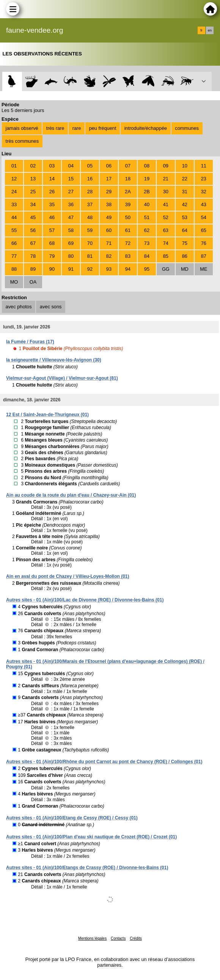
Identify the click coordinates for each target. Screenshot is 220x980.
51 (147, 217)
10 (185, 166)
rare (77, 128)
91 (71, 269)
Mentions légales (92, 938)
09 (166, 166)
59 (90, 230)
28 (90, 192)
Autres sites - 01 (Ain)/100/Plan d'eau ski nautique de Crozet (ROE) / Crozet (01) (91, 837)
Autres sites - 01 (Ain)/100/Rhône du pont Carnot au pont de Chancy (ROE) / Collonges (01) (104, 762)
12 (14, 179)
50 (128, 217)
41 (166, 204)
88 (14, 269)
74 (166, 243)
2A (128, 192)
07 (128, 166)
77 (14, 256)
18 (128, 179)
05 (90, 166)
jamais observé (22, 128)
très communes (22, 141)
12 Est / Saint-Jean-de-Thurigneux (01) (47, 415)
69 (71, 243)
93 (109, 269)
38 (109, 204)
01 (14, 166)
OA (33, 282)
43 (204, 204)
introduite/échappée (146, 128)
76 (204, 243)
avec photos (19, 307)
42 (185, 204)
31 (185, 192)
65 (204, 230)
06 (109, 166)
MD (185, 269)
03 (52, 166)
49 (109, 217)
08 (147, 166)
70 (90, 243)
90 (52, 269)
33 (14, 204)
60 (109, 230)
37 (90, 204)
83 (128, 256)
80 (71, 256)
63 (166, 230)
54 (204, 217)
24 (14, 192)
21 (166, 179)
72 (128, 243)
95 (147, 269)
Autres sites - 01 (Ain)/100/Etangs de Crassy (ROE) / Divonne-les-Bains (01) (87, 868)
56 (33, 230)
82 (109, 256)
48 (90, 217)
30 (166, 192)
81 (90, 256)
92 (90, 269)
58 (71, 230)
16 (90, 179)
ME (203, 269)
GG (166, 269)
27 (71, 192)
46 (52, 217)
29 (109, 192)
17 (109, 179)
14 (52, 179)
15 (71, 179)
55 (14, 230)
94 (128, 269)
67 (33, 243)
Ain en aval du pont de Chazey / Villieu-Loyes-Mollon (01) (68, 576)
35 (52, 204)
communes (187, 128)
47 (71, 217)
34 (33, 204)
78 (33, 256)
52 (166, 217)
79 (52, 256)
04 (71, 166)
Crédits (136, 938)
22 (185, 179)
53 (185, 217)
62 (147, 230)
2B (147, 192)
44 (14, 217)
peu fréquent (103, 128)
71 (109, 243)
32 (204, 192)
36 (71, 204)
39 (128, 204)
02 (33, 166)
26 (52, 192)
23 (204, 179)
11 (204, 166)
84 (147, 256)
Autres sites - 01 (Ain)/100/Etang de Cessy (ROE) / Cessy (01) (72, 818)
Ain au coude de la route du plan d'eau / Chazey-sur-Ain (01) (71, 495)
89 (33, 269)
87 (204, 256)
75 (185, 243)
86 (185, 256)
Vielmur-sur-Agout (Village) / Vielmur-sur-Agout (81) (62, 378)
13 (33, 179)
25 (33, 192)
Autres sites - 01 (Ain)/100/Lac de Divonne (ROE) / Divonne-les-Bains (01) (85, 600)
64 (185, 230)
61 (128, 230)
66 (14, 243)
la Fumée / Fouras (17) (30, 342)
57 (52, 230)
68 (52, 243)
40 (147, 204)
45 (33, 217)
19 (147, 179)
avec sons (51, 307)
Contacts (118, 938)
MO (14, 282)
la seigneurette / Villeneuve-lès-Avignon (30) (54, 360)
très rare (55, 128)
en (210, 30)
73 (147, 243)
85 (166, 256)
